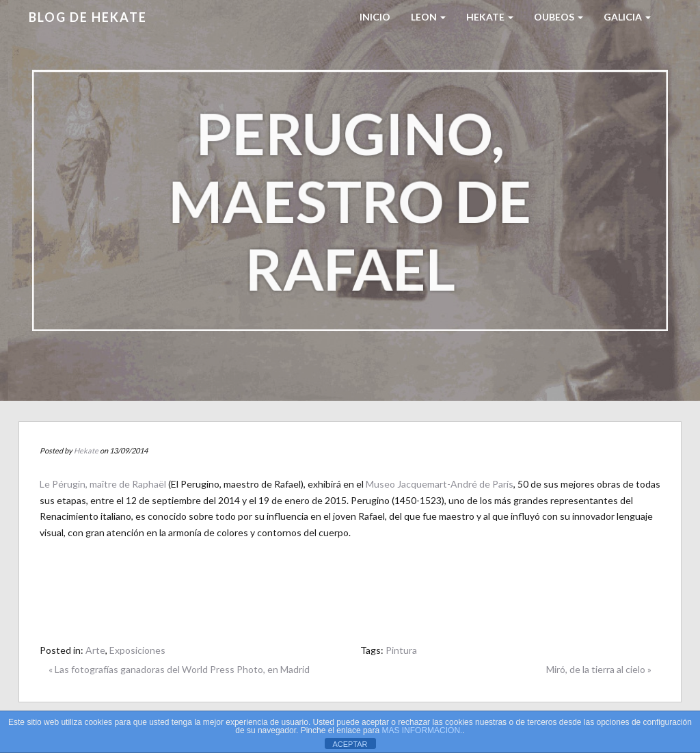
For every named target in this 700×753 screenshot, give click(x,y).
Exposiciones (137, 650)
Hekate (86, 450)
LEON (428, 17)
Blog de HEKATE (88, 17)
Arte (95, 650)
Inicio (375, 17)
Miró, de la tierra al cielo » (599, 669)
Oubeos (558, 17)
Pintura (401, 650)
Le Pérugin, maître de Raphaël (103, 484)
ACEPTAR (350, 744)
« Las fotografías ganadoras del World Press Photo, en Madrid (179, 669)
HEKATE (490, 17)
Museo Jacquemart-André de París (440, 484)
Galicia (627, 17)
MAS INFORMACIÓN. (422, 730)
